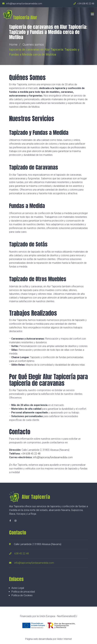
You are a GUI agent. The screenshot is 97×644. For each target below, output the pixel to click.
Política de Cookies (22, 595)
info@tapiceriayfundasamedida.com (53, 457)
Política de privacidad (23, 592)
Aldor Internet (64, 639)
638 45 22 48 (22, 553)
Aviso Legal (18, 588)
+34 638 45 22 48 (31, 454)
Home (13, 45)
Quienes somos (33, 45)
